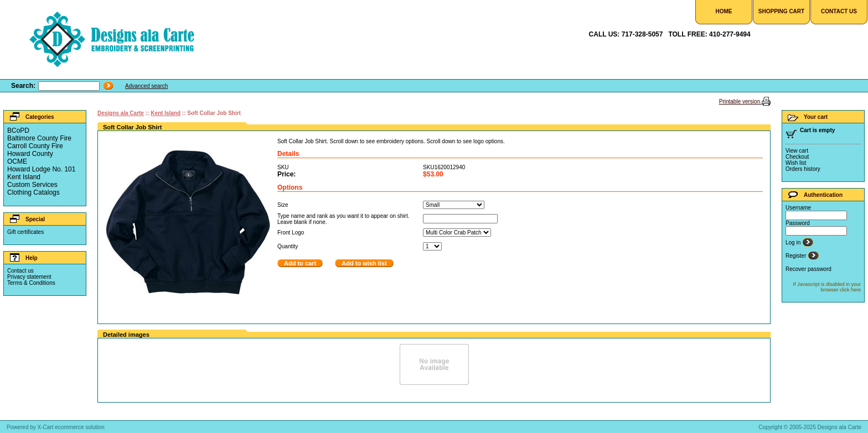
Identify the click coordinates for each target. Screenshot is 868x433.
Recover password (808, 269)
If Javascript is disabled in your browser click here (827, 287)
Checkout (797, 157)
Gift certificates (25, 232)
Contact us (20, 271)
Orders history (803, 169)
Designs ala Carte (121, 113)
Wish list (796, 163)
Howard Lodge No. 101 (41, 169)
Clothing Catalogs (33, 192)
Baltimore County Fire (39, 138)
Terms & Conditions (31, 283)
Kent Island (24, 177)
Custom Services (32, 185)
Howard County (30, 154)
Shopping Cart (781, 11)
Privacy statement (29, 277)
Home (724, 11)
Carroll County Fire (35, 146)
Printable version (740, 101)
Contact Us (839, 11)
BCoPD (18, 131)
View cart (797, 151)
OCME (17, 161)
